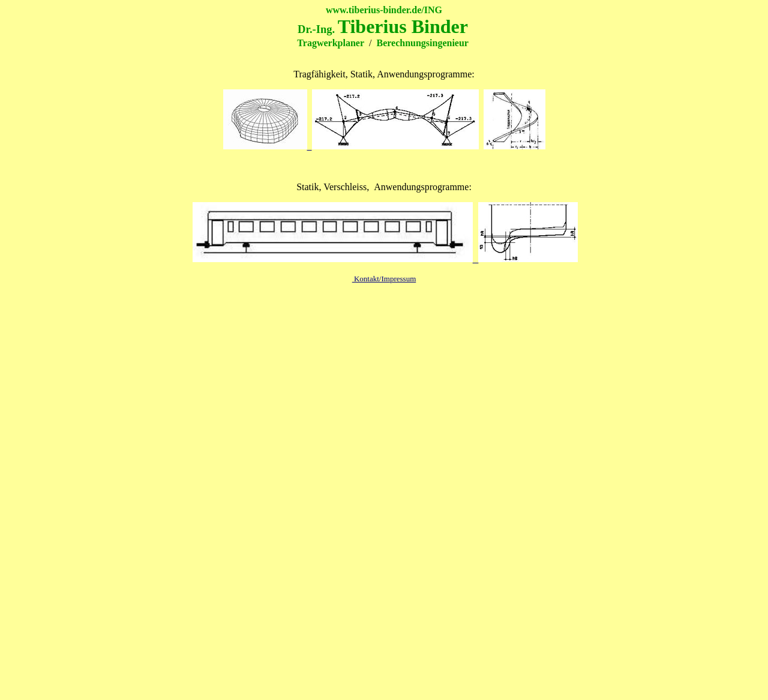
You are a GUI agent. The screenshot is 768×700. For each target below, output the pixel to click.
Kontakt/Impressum (384, 279)
